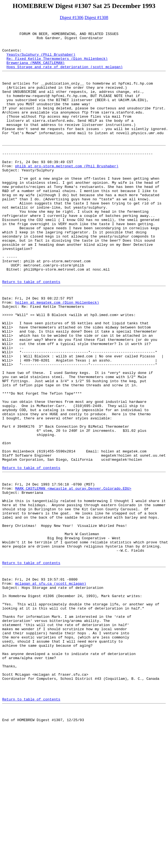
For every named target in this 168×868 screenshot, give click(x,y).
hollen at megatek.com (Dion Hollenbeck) (57, 356)
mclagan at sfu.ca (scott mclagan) (51, 692)
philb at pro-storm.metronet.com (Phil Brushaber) (67, 193)
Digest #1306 (72, 17)
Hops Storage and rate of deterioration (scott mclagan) (65, 76)
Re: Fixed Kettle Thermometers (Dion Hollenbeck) (57, 66)
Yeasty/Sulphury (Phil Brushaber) (41, 61)
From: (9, 193)
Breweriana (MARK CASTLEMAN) (36, 71)
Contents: (12, 56)
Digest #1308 (97, 17)
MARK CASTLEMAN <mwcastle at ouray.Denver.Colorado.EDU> (73, 578)
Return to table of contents (31, 332)
